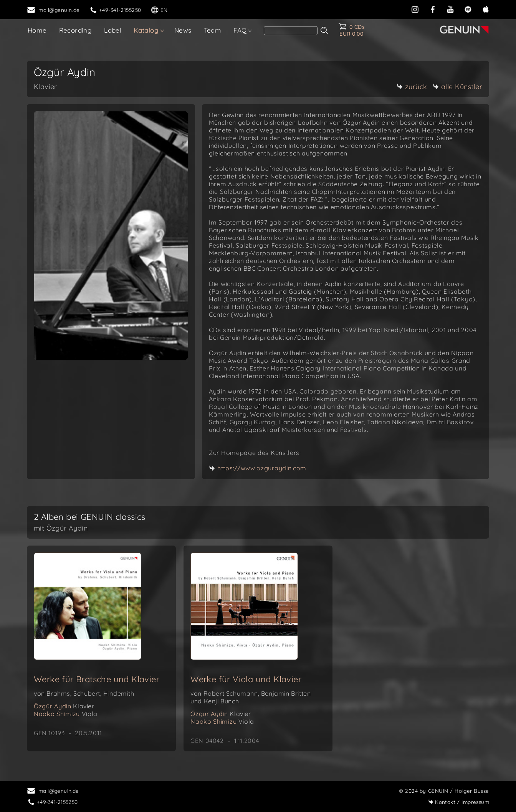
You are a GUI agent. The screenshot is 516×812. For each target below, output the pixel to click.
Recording (76, 30)
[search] (291, 31)
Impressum (459, 802)
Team (213, 30)
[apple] (486, 9)
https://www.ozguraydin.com (262, 468)
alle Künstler (458, 87)
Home (37, 30)
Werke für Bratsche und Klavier (97, 679)
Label (113, 30)
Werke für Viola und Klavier (246, 679)
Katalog (146, 30)
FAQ (240, 30)
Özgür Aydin (64, 706)
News (183, 30)
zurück (412, 87)
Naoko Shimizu (66, 714)
